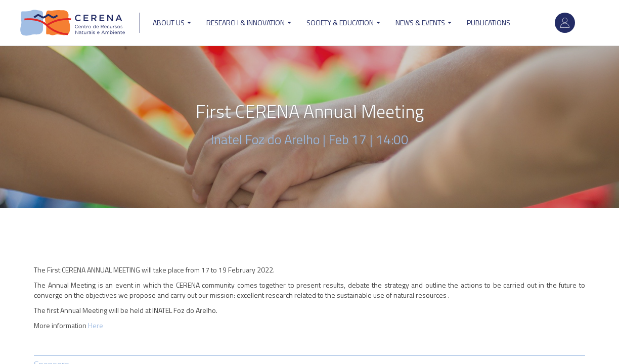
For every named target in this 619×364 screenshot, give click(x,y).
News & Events (424, 22)
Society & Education (343, 22)
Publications (489, 22)
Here (96, 325)
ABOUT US (172, 22)
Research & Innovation (249, 22)
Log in (565, 23)
